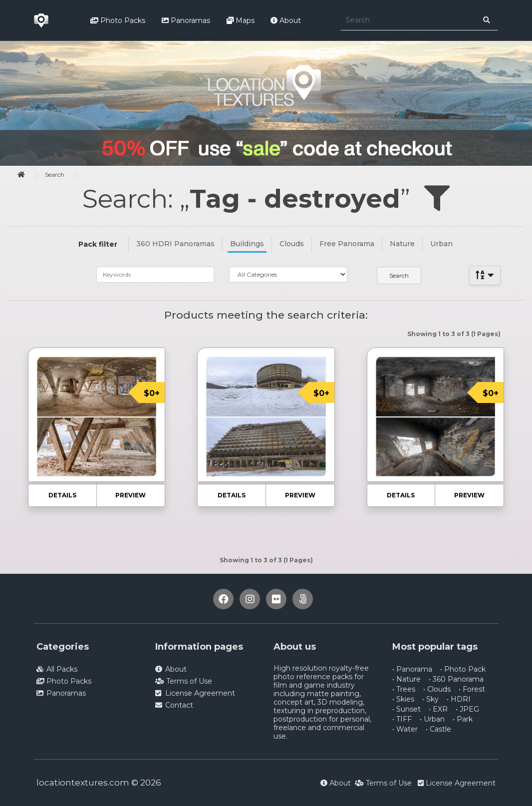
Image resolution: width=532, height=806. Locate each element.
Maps (241, 20)
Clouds (292, 244)
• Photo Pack (463, 669)
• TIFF (402, 719)
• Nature (406, 679)
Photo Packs (118, 20)
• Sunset (406, 709)
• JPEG (467, 709)
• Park (463, 719)
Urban (441, 244)
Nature (402, 244)
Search (55, 175)
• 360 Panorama (456, 679)
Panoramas (186, 20)
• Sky (430, 699)
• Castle (438, 729)
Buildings (247, 244)
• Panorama (412, 669)
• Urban (432, 719)
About (286, 20)
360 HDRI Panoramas (175, 244)
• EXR (438, 709)
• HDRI (459, 699)
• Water (405, 729)
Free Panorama (347, 244)
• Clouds (437, 689)
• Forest (472, 689)
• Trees (404, 689)
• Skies (403, 699)
